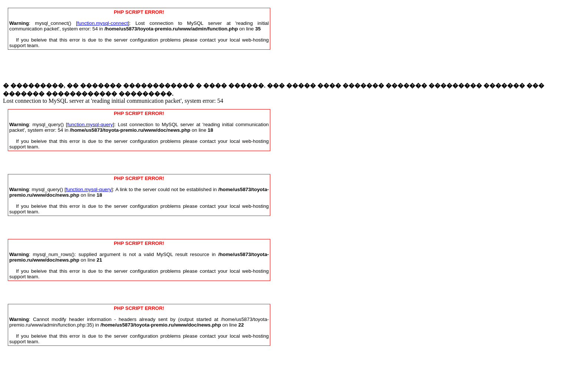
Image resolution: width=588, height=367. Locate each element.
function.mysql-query (90, 124)
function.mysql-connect (103, 23)
